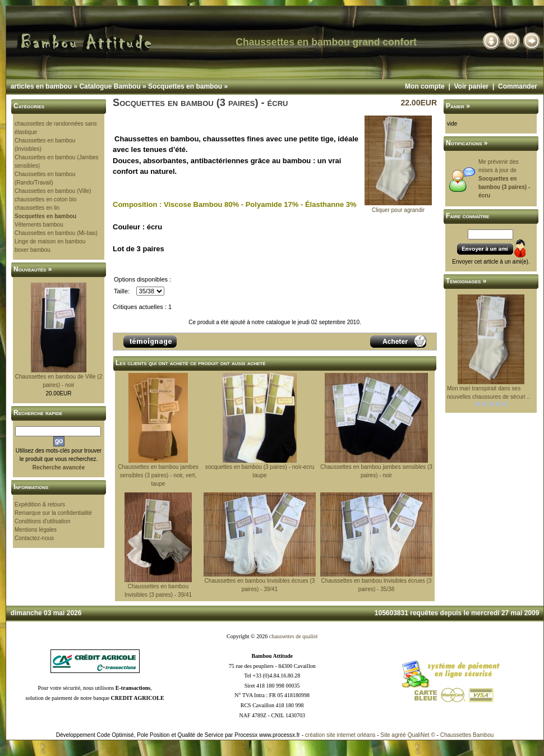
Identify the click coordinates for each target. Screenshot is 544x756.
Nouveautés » (33, 269)
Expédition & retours (40, 504)
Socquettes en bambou (185, 86)
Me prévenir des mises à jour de (504, 179)
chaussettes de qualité (294, 636)
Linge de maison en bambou (50, 241)
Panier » (458, 106)
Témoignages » (466, 281)
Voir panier (471, 86)
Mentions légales (36, 530)
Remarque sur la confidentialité (53, 513)
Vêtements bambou (39, 225)
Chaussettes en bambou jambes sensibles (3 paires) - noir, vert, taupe (158, 475)
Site (385, 735)
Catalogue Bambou (110, 86)
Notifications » (467, 143)
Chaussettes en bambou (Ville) (53, 191)
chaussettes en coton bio (46, 199)
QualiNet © (421, 735)
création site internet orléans (340, 735)
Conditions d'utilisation (42, 521)
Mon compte (425, 86)
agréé (399, 735)
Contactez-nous (34, 538)
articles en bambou (41, 86)
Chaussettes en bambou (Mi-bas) (56, 233)
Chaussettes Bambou (467, 735)
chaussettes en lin (37, 208)
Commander (518, 86)
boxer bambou (33, 250)
